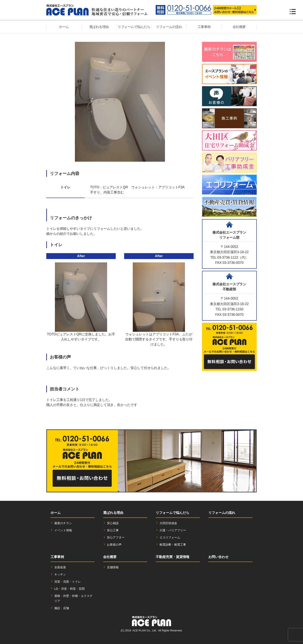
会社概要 (239, 27)
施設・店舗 (62, 608)
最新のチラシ (63, 523)
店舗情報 (113, 567)
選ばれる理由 (99, 27)
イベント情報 (63, 530)
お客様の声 (114, 545)
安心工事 (113, 530)
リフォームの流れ (169, 27)
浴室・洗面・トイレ (68, 582)
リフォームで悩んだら (134, 27)
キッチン (60, 574)
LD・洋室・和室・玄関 (69, 589)
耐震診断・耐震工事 (173, 545)
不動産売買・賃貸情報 (173, 557)
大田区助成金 (168, 523)
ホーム (64, 27)
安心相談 (113, 523)
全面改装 (60, 567)
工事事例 (204, 27)
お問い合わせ (218, 557)
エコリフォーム (170, 537)
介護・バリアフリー (173, 530)
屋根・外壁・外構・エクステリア (73, 598)
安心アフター (116, 537)
